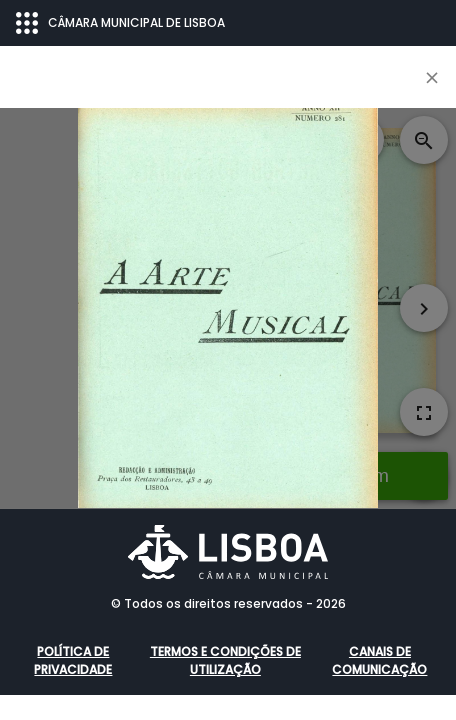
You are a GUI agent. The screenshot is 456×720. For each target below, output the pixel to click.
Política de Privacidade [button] (73, 660)
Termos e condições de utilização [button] (225, 660)
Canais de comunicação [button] (379, 660)
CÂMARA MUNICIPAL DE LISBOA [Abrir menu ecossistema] (120, 23)
